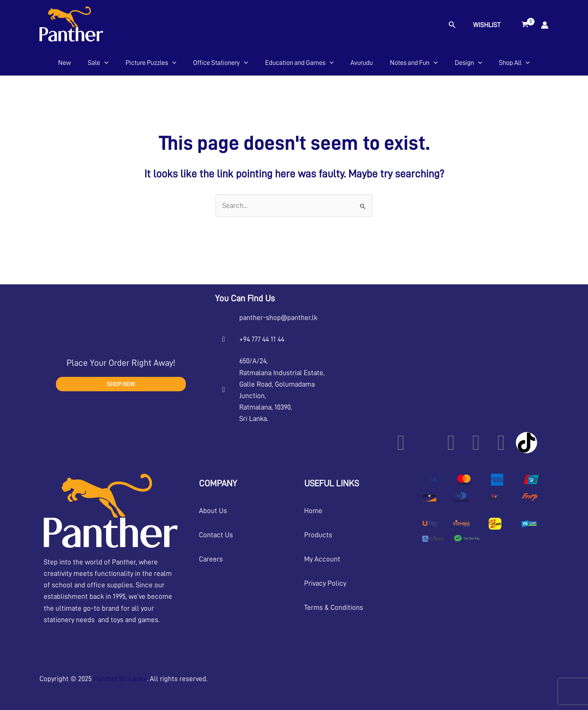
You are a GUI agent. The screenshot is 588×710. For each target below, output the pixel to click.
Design (469, 63)
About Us (213, 511)
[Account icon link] (545, 25)
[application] (104, 63)
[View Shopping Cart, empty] (525, 25)
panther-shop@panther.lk (278, 318)
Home (313, 511)
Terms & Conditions (334, 608)
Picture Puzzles (151, 63)
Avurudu (362, 63)
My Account (322, 559)
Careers (211, 559)
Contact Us (216, 535)
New (64, 63)
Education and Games (300, 63)
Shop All (514, 63)
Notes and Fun (414, 63)
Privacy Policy (325, 583)
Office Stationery (221, 63)
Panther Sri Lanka (120, 679)
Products (318, 535)
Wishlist (487, 25)
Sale (98, 63)
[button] (452, 25)
